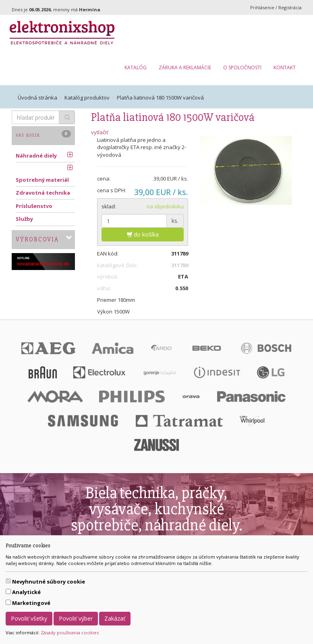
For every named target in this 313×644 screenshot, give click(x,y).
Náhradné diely (36, 156)
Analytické (26, 592)
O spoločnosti (242, 68)
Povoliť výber (76, 618)
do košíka (143, 234)
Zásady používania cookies (70, 633)
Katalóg (136, 68)
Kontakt (285, 68)
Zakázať (115, 618)
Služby (24, 219)
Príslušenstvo (34, 206)
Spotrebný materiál (42, 180)
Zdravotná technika (43, 193)
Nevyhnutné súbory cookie (49, 582)
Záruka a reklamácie (185, 68)
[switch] (8, 581)
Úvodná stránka (37, 98)
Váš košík (44, 134)
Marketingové (31, 603)
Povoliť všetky (29, 618)
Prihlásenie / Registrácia (276, 7)
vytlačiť (100, 132)
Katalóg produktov (87, 98)
